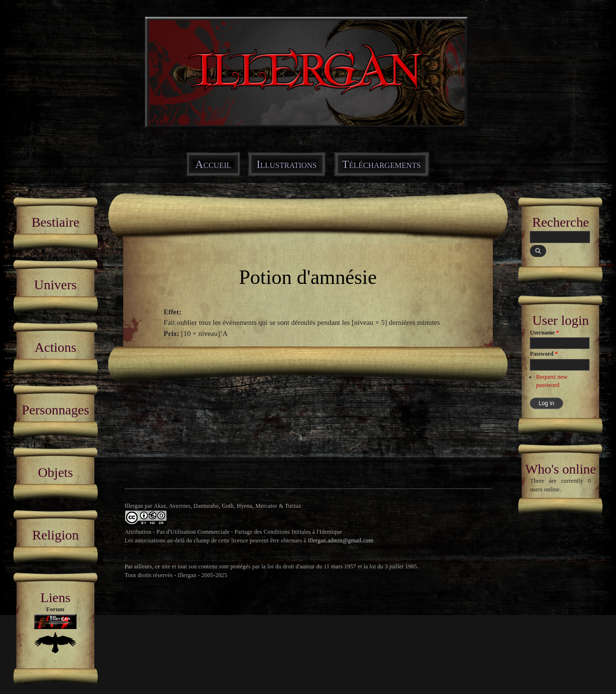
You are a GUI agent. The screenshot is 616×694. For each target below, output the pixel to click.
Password (544, 354)
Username (544, 333)
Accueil (213, 164)
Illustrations (287, 164)
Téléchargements (382, 164)
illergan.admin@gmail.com (341, 540)
